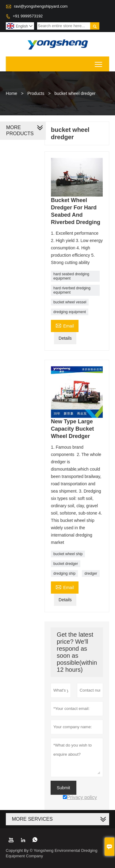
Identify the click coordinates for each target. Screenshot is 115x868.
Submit (63, 788)
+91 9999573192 (28, 16)
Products (36, 93)
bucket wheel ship (68, 554)
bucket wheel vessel (70, 302)
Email (65, 325)
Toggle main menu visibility (99, 62)
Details (65, 338)
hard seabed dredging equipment (71, 276)
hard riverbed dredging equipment (72, 290)
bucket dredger (66, 564)
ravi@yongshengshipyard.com (41, 6)
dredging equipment (70, 312)
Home (11, 93)
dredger (91, 573)
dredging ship (64, 573)
